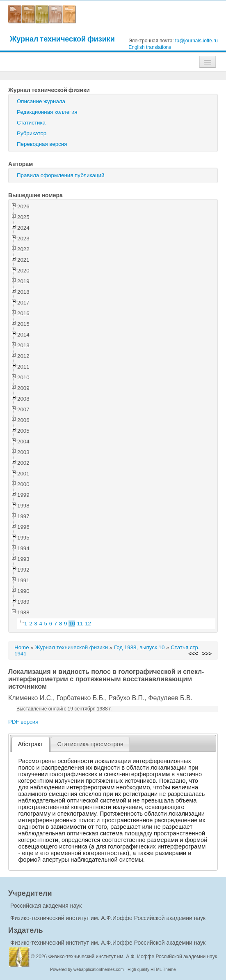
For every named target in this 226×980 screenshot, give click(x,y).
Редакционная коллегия (47, 112)
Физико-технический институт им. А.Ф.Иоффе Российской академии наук (108, 918)
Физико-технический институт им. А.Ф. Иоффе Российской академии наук (133, 957)
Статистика (31, 123)
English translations (150, 47)
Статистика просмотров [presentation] (90, 744)
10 (72, 624)
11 (80, 624)
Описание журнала (41, 101)
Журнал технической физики (62, 39)
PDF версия (23, 722)
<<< (193, 654)
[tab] (31, 744)
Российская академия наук (46, 906)
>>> (207, 654)
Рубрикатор (32, 133)
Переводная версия (42, 144)
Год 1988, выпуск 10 (139, 647)
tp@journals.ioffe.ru (196, 41)
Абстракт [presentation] (31, 744)
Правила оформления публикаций (60, 175)
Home (22, 647)
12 (88, 624)
